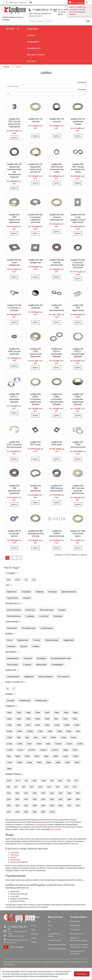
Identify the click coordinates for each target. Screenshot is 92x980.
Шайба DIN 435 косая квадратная (14, 262)
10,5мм (30, 731)
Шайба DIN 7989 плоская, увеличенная (57, 488)
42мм (67, 762)
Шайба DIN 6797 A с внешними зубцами (57, 353)
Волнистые (30, 610)
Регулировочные (29, 628)
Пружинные (12, 592)
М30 (78, 793)
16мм (38, 712)
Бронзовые (41, 658)
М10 (32, 787)
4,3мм (67, 725)
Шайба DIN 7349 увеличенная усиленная (14, 489)
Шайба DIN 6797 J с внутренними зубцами (78, 353)
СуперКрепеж (40, 824)
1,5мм (75, 756)
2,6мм (29, 762)
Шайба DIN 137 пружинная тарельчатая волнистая (35, 168)
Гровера (62, 610)
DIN (9, 580)
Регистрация (75, 925)
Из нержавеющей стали (61, 658)
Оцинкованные (13, 677)
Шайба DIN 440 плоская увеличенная (57, 262)
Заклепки (35, 934)
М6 (8, 787)
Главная (6, 67)
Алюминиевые (13, 658)
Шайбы (34, 942)
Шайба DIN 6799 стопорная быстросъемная (14, 445)
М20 (17, 793)
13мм (65, 719)
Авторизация (75, 921)
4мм (19, 737)
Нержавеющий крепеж (57, 949)
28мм (75, 712)
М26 (52, 793)
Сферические (23, 640)
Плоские (37, 640)
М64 (43, 806)
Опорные (40, 592)
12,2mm (55, 750)
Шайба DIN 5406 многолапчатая (57, 308)
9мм (9, 756)
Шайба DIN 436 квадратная (35, 261)
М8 (24, 787)
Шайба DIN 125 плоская (35, 120)
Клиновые (11, 646)
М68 (61, 806)
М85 (35, 812)
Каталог (35, 917)
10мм (9, 712)
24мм (57, 712)
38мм (38, 719)
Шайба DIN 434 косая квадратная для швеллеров (78, 218)
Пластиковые (13, 665)
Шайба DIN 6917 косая (35, 443)
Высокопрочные (47, 610)
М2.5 (35, 781)
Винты (34, 925)
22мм (69, 731)
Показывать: (82, 89)
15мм (9, 725)
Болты (34, 921)
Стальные (27, 665)
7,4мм (39, 744)
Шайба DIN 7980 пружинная (35, 488)
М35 (17, 799)
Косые (10, 640)
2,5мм (73, 737)
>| (19, 558)
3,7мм (19, 744)
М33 (9, 799)
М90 (43, 812)
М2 (26, 781)
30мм (9, 719)
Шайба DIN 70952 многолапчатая (78, 445)
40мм (47, 719)
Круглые (24, 646)
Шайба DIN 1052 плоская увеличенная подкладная (14, 123)
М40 (43, 799)
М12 (40, 787)
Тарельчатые (13, 598)
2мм (48, 744)
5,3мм (77, 725)
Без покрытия (63, 677)
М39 (35, 799)
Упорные (27, 598)
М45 (61, 799)
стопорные (14, 852)
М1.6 (9, 781)
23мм (38, 725)
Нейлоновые (41, 665)
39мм (58, 762)
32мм (19, 719)
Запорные (53, 592)
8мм (56, 719)
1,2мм (65, 756)
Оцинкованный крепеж (57, 945)
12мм (19, 712)
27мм (50, 731)
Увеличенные (25, 701)
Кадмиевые (29, 677)
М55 (17, 806)
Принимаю (82, 974)
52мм (46, 756)
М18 (9, 793)
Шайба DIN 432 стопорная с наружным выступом (35, 218)
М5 (76, 781)
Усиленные (58, 616)
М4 (69, 781)
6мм (36, 737)
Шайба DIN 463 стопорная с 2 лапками (14, 308)
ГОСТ (18, 580)
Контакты (32, 61)
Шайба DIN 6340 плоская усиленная (14, 351)
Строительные (47, 628)
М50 (78, 799)
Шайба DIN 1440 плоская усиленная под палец (57, 168)
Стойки (34, 938)
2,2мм (63, 737)
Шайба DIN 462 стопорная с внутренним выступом (78, 264)
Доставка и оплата (36, 55)
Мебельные (12, 628)
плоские (13, 857)
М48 (69, 799)
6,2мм (40, 731)
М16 (66, 787)
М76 (17, 812)
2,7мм (9, 744)
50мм (37, 756)
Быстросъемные (14, 610)
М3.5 (60, 781)
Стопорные (26, 592)
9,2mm (20, 750)
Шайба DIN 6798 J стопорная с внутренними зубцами (57, 399)
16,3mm (43, 750)
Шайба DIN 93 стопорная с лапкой (14, 533)
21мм (28, 725)
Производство (34, 48)
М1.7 (18, 781)
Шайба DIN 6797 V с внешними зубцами (14, 398)
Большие (11, 701)
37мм (75, 750)
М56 (26, 806)
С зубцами (30, 616)
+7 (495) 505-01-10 (42, 10)
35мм (28, 719)
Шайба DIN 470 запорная (35, 306)
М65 (52, 806)
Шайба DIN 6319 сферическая (78, 308)
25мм (47, 725)
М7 (16, 787)
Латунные (28, 658)
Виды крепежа (55, 917)
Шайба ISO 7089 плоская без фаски (78, 533)
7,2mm (10, 750)
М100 (52, 812)
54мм (56, 756)
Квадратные (68, 640)
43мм (18, 756)
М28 (69, 793)
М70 (69, 806)
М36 (26, 799)
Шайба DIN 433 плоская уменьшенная (57, 217)
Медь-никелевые (46, 677)
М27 (61, 793)
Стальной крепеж (55, 940)
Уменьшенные (41, 701)
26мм (66, 712)
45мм (77, 762)
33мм (39, 762)
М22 (26, 793)
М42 (52, 799)
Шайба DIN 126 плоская (57, 120)
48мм (9, 769)
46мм (27, 756)
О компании (34, 42)
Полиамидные (57, 665)
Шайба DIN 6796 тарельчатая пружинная (35, 353)
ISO (34, 580)
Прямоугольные (52, 640)
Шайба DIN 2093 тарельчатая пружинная (14, 218)
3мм (78, 731)
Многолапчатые (14, 616)
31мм (29, 744)
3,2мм (57, 725)
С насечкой (44, 616)
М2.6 (44, 781)
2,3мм (19, 762)
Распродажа (33, 29)
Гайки (33, 930)
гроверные (14, 855)
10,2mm (32, 750)
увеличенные (15, 862)
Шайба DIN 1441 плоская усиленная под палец (78, 168)
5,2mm (69, 744)
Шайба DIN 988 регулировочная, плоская (36, 533)
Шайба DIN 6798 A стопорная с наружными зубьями (35, 399)
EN (26, 580)
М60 (35, 806)
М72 (78, 806)
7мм (44, 737)
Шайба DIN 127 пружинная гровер (78, 121)
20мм (47, 712)
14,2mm (58, 744)
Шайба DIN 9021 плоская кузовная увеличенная (78, 489)
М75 (9, 812)
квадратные (15, 860)
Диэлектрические (69, 592)
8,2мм (53, 737)
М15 (58, 787)
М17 (75, 787)
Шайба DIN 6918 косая (57, 443)
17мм (75, 719)
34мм (65, 750)
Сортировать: (82, 82)
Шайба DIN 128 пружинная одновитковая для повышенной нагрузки (14, 171)
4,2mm (80, 744)
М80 (26, 812)
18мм (59, 731)
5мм (27, 737)
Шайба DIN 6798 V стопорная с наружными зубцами (78, 399)
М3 (52, 781)
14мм (28, 712)
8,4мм (19, 731)
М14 (49, 787)
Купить (14, 138)
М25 (43, 793)
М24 (35, 793)
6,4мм (9, 731)
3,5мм (9, 737)
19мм (19, 725)
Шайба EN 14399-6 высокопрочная (57, 533)
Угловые (36, 646)
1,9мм (9, 762)
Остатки (31, 35)
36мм (49, 762)
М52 (9, 806)
